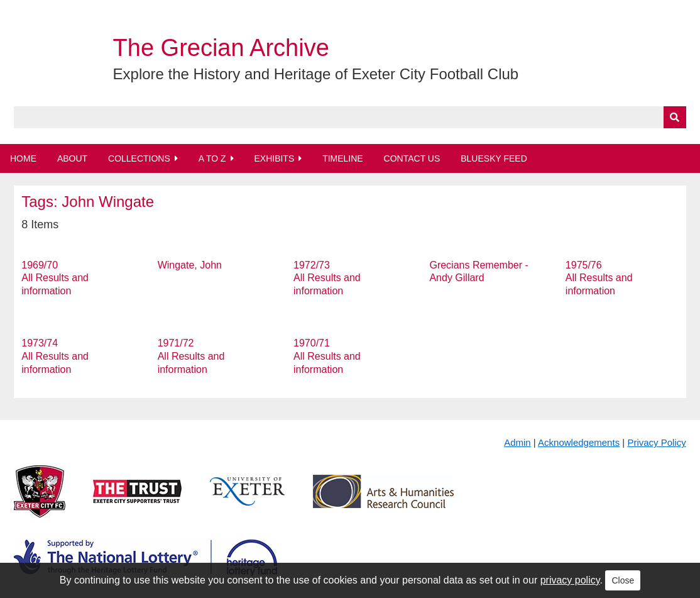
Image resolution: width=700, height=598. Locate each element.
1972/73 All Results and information (327, 278)
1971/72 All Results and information (191, 356)
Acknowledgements (579, 442)
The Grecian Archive (221, 48)
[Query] (350, 117)
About (72, 158)
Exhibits (274, 158)
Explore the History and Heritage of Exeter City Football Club (316, 74)
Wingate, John (190, 265)
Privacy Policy (656, 442)
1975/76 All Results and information (599, 278)
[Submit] (675, 117)
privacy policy (570, 580)
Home (23, 158)
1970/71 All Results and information (327, 356)
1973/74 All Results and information (55, 356)
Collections (139, 158)
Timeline (343, 158)
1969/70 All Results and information (55, 278)
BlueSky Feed (494, 158)
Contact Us (412, 158)
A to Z (212, 158)
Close (623, 580)
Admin (517, 442)
